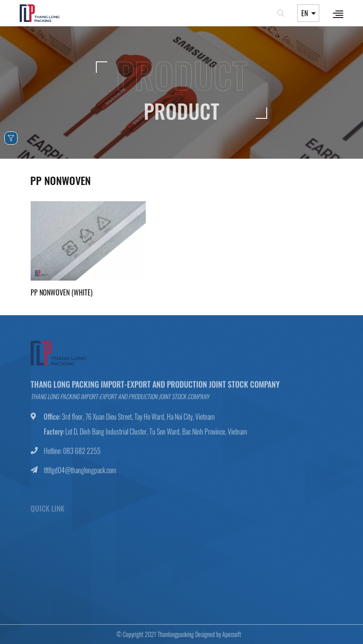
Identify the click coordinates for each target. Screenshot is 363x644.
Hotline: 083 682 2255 (72, 454)
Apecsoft (229, 634)
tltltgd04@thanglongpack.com (80, 473)
